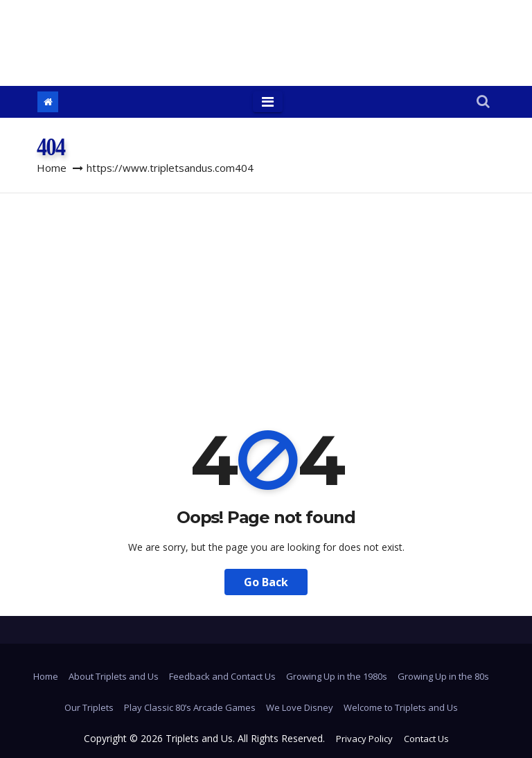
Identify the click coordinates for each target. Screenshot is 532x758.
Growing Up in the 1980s (337, 676)
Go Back (266, 582)
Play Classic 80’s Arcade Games (190, 707)
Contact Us (426, 739)
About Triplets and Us (114, 676)
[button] (483, 102)
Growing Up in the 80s (443, 676)
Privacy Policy (364, 739)
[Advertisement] (266, 297)
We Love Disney (300, 707)
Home (52, 168)
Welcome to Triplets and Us (401, 707)
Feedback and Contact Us (222, 676)
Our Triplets (89, 707)
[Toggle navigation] (268, 102)
